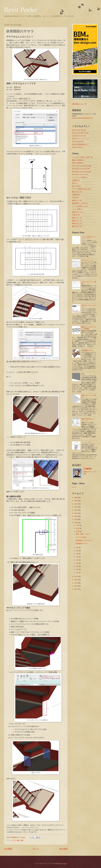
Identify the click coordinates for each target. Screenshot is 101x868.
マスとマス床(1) (81, 537)
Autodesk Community (79, 136)
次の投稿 (8, 849)
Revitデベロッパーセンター (81, 139)
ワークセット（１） (88, 260)
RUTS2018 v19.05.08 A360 (81, 169)
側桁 (22, 840)
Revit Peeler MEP (78, 142)
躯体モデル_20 (77, 223)
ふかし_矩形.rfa (77, 209)
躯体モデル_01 (77, 218)
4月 (77, 563)
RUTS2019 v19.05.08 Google (82, 166)
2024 (76, 504)
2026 (76, 498)
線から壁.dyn (76, 186)
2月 (77, 569)
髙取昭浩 (89, 469)
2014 (76, 586)
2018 (76, 523)
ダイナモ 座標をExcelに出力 (81, 189)
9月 (77, 548)
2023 (76, 507)
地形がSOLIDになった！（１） (88, 420)
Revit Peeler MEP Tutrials (80, 133)
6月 (77, 557)
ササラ (14, 840)
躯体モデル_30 (77, 226)
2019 (76, 519)
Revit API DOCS (77, 147)
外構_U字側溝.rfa (78, 163)
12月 (78, 525)
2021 (76, 513)
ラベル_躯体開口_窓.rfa (80, 206)
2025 (76, 501)
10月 (78, 531)
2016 (76, 580)
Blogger (64, 864)
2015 (76, 583)
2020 (76, 516)
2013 (76, 589)
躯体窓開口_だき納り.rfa (80, 203)
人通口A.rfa (76, 215)
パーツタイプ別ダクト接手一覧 (82, 157)
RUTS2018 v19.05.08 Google (82, 172)
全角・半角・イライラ (83, 534)
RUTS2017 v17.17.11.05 (80, 175)
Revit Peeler (21, 10)
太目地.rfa (75, 197)
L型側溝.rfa (76, 180)
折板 (83, 374)
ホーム (36, 849)
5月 (77, 560)
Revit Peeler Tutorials (79, 130)
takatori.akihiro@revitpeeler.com (83, 118)
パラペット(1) (86, 442)
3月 (77, 566)
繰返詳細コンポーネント (84, 540)
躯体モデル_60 (77, 192)
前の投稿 (63, 849)
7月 (77, 554)
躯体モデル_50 (77, 200)
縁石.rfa (75, 183)
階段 (18, 840)
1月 (77, 573)
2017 (76, 577)
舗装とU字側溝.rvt (78, 160)
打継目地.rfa (76, 195)
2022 (76, 510)
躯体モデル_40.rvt (78, 212)
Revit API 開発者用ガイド (80, 144)
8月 (77, 551)
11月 (78, 528)
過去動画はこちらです (79, 104)
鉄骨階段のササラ (87, 350)
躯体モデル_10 (77, 221)
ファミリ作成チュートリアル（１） (89, 238)
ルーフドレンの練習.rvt (80, 177)
